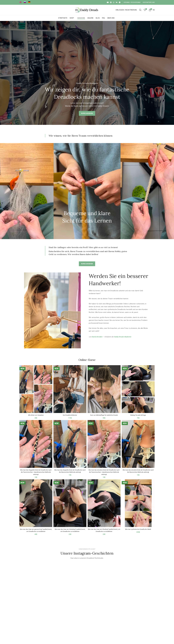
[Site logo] (87, 10)
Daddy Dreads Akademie (123, 337)
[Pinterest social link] (111, 2)
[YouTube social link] (108, 2)
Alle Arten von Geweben (35, 414)
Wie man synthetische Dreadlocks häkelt (139, 528)
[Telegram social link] (120, 2)
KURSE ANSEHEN (87, 113)
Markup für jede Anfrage (139, 414)
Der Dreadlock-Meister (70, 414)
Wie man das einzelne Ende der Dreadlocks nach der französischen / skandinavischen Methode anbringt (104, 471)
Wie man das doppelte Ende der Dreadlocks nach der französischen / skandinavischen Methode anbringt (35, 471)
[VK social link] (117, 2)
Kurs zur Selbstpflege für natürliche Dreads (104, 414)
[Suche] (140, 10)
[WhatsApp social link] (114, 2)
